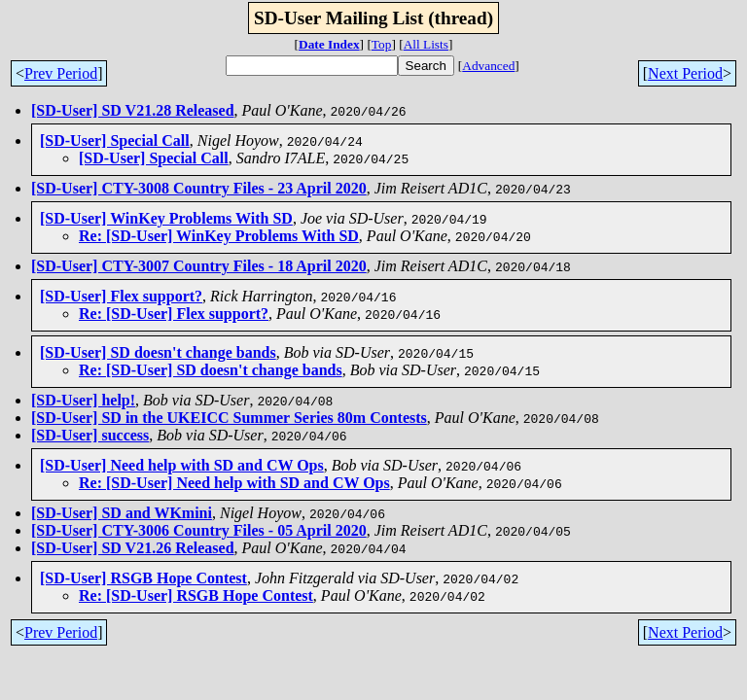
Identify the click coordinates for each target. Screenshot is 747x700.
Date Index (329, 44)
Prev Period (61, 73)
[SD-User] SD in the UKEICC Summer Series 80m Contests (229, 418)
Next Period (685, 73)
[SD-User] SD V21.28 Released (133, 110)
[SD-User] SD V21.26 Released (133, 548)
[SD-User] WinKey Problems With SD (166, 218)
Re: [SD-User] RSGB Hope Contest (196, 595)
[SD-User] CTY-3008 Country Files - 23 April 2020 (199, 188)
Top (382, 44)
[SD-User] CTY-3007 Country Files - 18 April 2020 (199, 266)
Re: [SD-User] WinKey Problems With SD (219, 236)
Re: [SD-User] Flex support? (174, 314)
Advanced (488, 66)
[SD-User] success (90, 435)
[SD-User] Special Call (115, 140)
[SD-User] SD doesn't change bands (158, 352)
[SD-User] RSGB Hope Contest (143, 578)
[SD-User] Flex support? (121, 296)
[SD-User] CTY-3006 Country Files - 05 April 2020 (199, 530)
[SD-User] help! (83, 400)
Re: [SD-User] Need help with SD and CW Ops (234, 483)
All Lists (426, 44)
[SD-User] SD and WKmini (122, 513)
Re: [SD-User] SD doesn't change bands (211, 370)
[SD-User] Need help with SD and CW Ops (182, 465)
